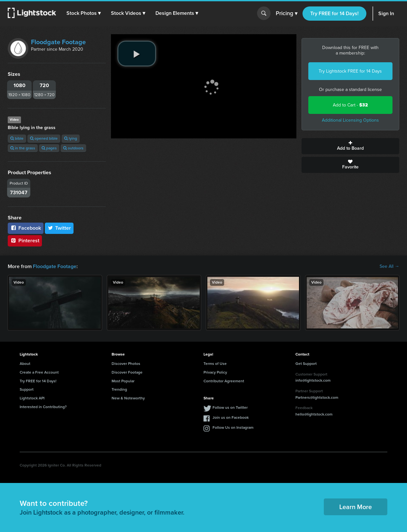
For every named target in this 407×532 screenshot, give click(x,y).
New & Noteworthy (128, 398)
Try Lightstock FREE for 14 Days (350, 71)
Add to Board (351, 146)
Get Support (306, 364)
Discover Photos (126, 364)
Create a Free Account (39, 372)
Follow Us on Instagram (233, 427)
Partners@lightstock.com (317, 397)
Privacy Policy (215, 372)
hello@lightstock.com (314, 414)
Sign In (386, 13)
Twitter (59, 228)
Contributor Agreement (224, 381)
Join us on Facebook (231, 417)
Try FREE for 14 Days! (334, 13)
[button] (84, 13)
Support (27, 389)
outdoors (73, 148)
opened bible (44, 138)
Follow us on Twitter (230, 407)
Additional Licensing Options (350, 120)
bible (17, 138)
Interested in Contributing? (43, 407)
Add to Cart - (350, 105)
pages (49, 148)
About (25, 364)
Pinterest (25, 241)
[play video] (137, 54)
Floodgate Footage (58, 42)
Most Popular (123, 381)
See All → (389, 266)
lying (71, 138)
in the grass (23, 148)
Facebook (26, 228)
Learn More (356, 507)
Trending (119, 389)
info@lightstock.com (313, 380)
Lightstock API (32, 398)
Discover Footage (127, 372)
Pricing (287, 14)
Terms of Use (215, 364)
